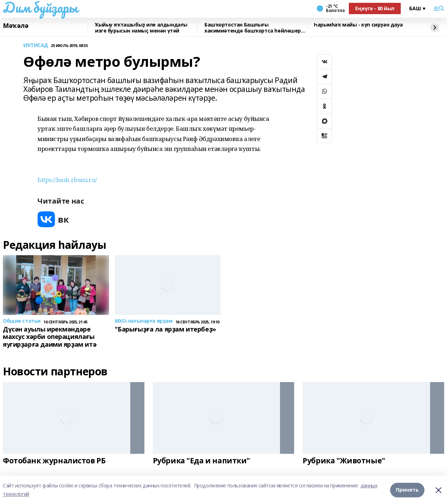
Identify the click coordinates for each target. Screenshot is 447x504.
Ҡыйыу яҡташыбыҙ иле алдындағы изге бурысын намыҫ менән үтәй (141, 28)
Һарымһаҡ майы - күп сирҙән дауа (358, 25)
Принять (407, 490)
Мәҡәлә (16, 26)
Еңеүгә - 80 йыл (375, 8)
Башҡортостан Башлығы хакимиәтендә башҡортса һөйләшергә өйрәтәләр (255, 28)
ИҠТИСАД (36, 45)
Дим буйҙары (40, 7)
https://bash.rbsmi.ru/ (67, 180)
